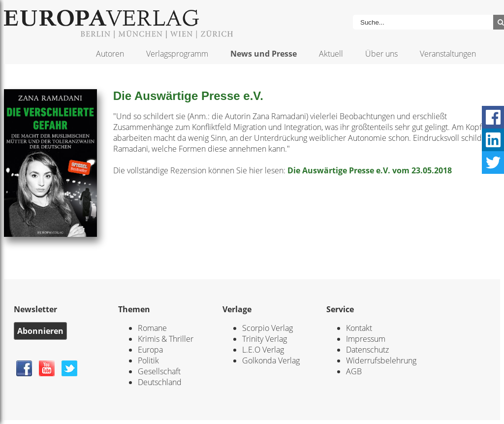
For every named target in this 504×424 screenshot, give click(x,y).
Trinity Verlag (265, 339)
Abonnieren (40, 331)
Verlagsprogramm (177, 54)
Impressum (366, 339)
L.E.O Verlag (263, 350)
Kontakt (359, 328)
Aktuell (331, 54)
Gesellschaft (159, 371)
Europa (150, 350)
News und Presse (264, 54)
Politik (148, 360)
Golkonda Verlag (271, 360)
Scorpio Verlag (268, 328)
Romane (152, 328)
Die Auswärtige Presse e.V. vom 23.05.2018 (370, 170)
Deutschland (160, 382)
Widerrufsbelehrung (381, 360)
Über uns (381, 54)
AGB (354, 371)
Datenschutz (367, 350)
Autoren (110, 54)
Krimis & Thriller (166, 339)
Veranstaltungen (448, 54)
